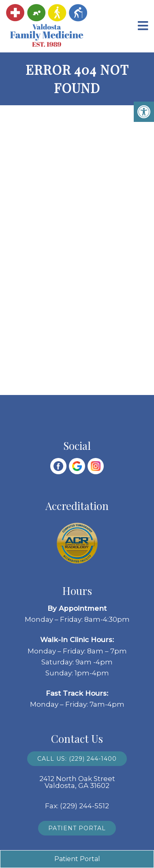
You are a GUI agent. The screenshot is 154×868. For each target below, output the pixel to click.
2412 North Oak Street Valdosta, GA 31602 (77, 782)
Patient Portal (77, 828)
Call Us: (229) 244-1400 (77, 759)
